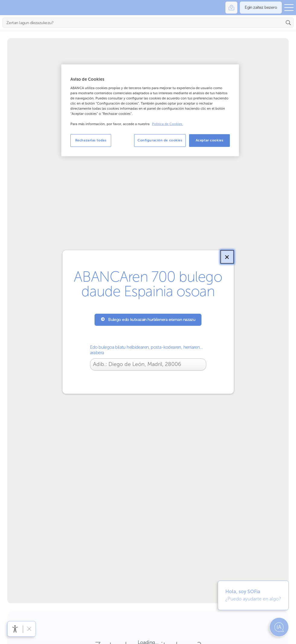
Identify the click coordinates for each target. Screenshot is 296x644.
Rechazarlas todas (91, 140)
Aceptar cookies (210, 140)
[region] (150, 110)
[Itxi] (227, 257)
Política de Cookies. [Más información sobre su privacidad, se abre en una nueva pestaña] (167, 124)
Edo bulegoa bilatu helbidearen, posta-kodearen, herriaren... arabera (146, 350)
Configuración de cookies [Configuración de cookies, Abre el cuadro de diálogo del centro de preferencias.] (160, 140)
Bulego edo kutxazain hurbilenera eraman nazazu (148, 320)
